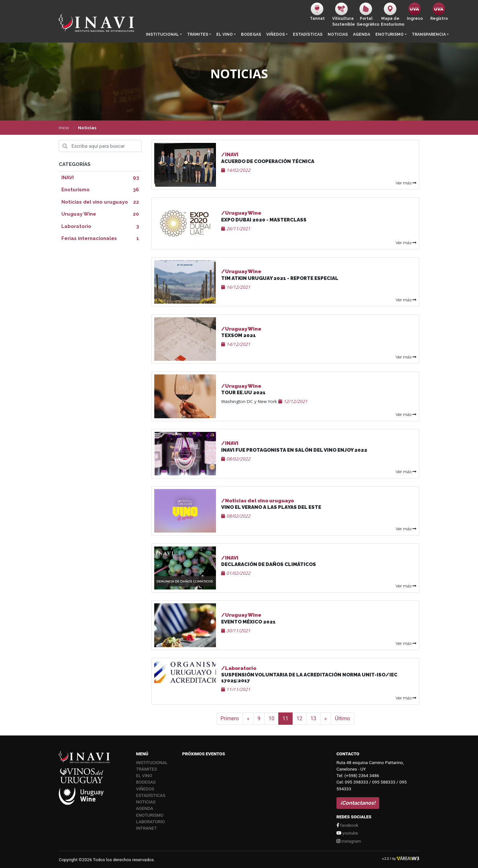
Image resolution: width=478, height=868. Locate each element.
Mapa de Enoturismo (392, 15)
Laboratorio (151, 822)
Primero (230, 718)
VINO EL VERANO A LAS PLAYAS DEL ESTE (271, 507)
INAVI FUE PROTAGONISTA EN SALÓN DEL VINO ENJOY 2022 (294, 450)
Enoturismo (390, 34)
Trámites (198, 34)
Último (342, 718)
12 (299, 718)
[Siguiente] (326, 719)
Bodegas (251, 34)
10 (271, 718)
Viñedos (276, 34)
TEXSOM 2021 (239, 335)
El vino (225, 34)
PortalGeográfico (367, 15)
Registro (439, 12)
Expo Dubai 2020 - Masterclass (264, 220)
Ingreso (415, 12)
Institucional (162, 34)
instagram (349, 841)
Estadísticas (308, 34)
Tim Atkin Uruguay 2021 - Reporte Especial (280, 278)
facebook (347, 825)
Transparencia (429, 34)
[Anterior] (248, 719)
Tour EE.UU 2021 (243, 393)
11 (285, 718)
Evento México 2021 (248, 622)
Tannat (317, 12)
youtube (347, 833)
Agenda (362, 34)
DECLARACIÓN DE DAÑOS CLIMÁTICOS (269, 564)
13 (313, 718)
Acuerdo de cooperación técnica (268, 161)
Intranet (146, 828)
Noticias (338, 34)
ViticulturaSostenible (343, 15)
